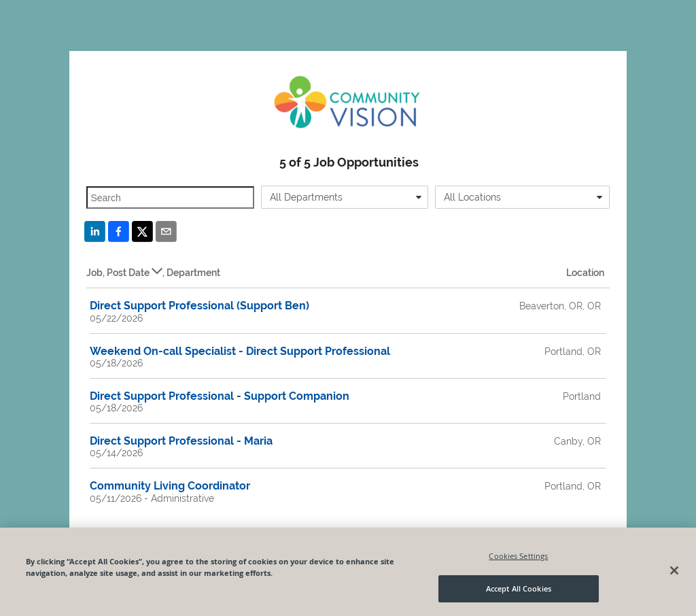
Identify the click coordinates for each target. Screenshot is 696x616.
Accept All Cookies (519, 588)
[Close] (674, 570)
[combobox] (345, 197)
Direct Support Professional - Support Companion (220, 396)
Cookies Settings (518, 556)
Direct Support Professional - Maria (181, 441)
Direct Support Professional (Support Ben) (199, 306)
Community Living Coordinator (170, 486)
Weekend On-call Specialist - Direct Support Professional (240, 351)
